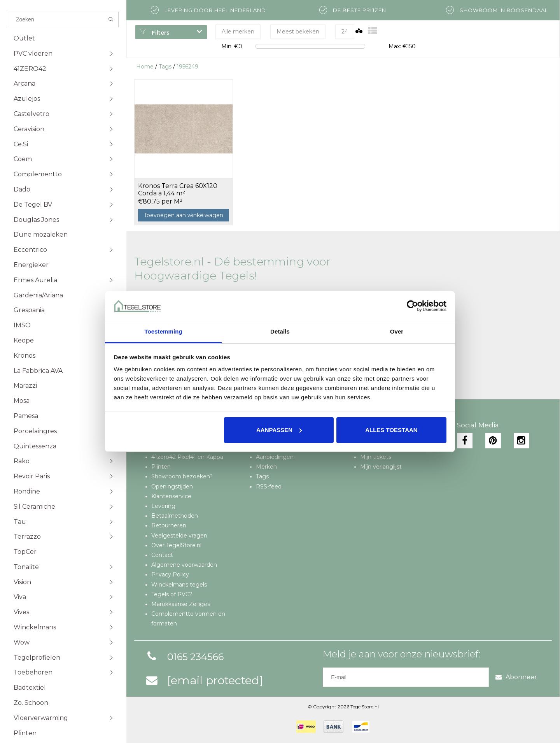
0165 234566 (184, 657)
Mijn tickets (376, 457)
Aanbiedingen (275, 457)
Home (145, 67)
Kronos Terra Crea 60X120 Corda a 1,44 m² (178, 190)
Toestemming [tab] (163, 331)
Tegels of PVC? (172, 594)
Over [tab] (397, 331)
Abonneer (516, 677)
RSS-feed (269, 487)
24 (345, 32)
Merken (266, 467)
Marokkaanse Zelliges (181, 604)
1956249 (187, 67)
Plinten (161, 467)
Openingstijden (172, 487)
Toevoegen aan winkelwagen (184, 215)
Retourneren (169, 525)
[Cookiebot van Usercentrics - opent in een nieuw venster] (412, 306)
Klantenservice (171, 496)
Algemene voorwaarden (184, 565)
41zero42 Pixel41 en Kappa (187, 457)
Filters (154, 33)
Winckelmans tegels (179, 585)
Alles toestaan (391, 430)
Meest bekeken (298, 32)
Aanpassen (279, 430)
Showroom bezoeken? (182, 476)
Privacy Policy (170, 574)
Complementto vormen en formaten (188, 619)
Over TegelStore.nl (176, 545)
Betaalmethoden (175, 516)
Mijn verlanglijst (381, 467)
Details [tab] (280, 331)
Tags (165, 67)
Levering (163, 506)
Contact (162, 555)
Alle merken (238, 32)
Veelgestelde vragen (179, 536)
